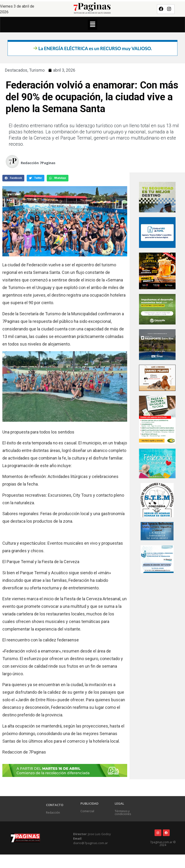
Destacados (16, 70)
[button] (92, 25)
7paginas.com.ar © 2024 (163, 844)
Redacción (53, 813)
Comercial (87, 811)
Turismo (37, 70)
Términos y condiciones (123, 813)
